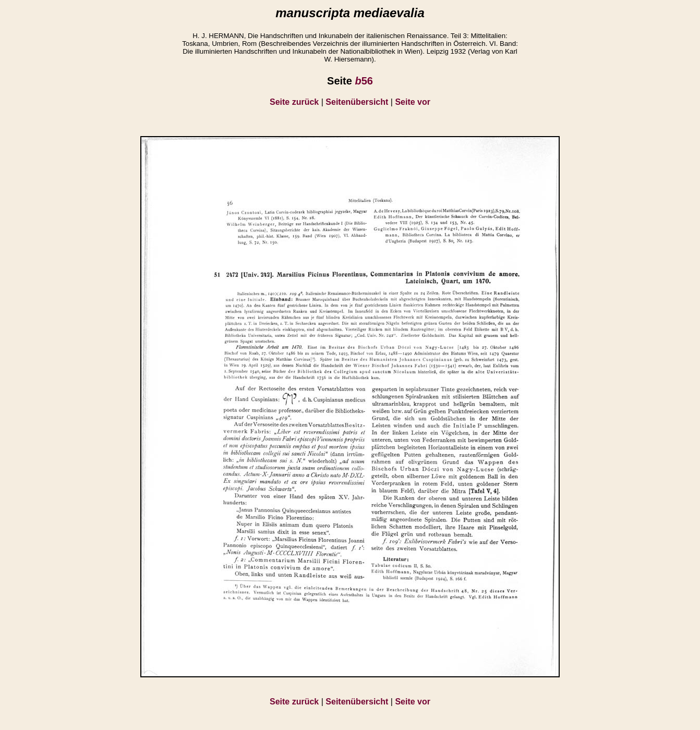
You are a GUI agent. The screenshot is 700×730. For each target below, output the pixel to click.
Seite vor (413, 102)
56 (364, 81)
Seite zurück (294, 102)
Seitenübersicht (357, 102)
